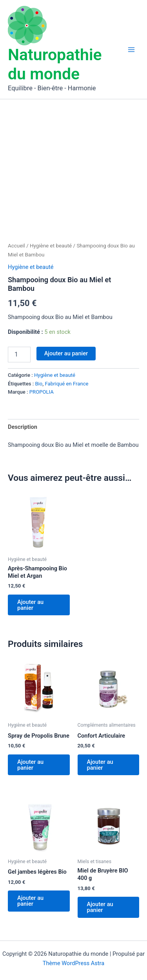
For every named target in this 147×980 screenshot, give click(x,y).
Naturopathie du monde (55, 64)
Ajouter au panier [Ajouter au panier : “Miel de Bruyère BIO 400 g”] (100, 907)
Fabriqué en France (66, 384)
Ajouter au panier (66, 353)
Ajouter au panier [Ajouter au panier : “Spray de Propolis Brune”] (30, 765)
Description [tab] (23, 427)
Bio (39, 384)
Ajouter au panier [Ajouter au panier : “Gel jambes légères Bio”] (30, 901)
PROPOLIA (42, 392)
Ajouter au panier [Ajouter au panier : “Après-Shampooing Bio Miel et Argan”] (30, 605)
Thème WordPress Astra (73, 963)
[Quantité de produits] (19, 355)
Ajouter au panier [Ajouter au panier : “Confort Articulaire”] (100, 765)
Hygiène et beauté (51, 246)
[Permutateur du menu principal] (131, 49)
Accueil (16, 246)
